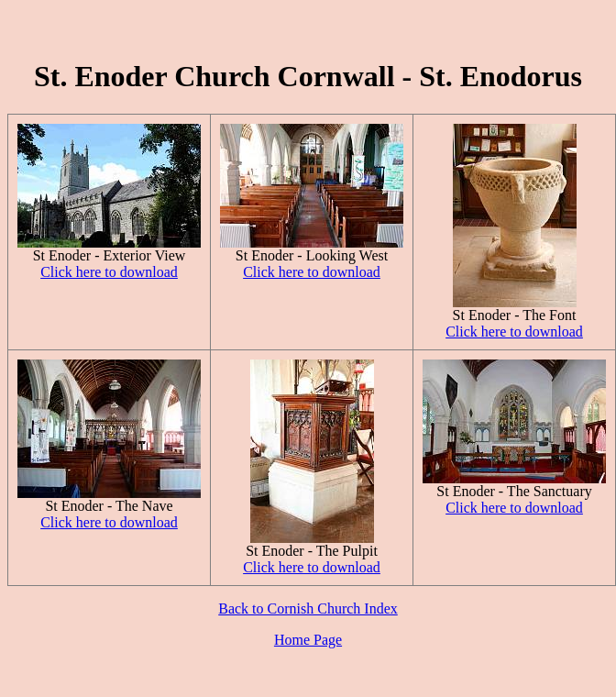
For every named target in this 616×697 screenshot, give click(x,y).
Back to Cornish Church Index (308, 608)
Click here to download (109, 272)
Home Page (308, 640)
